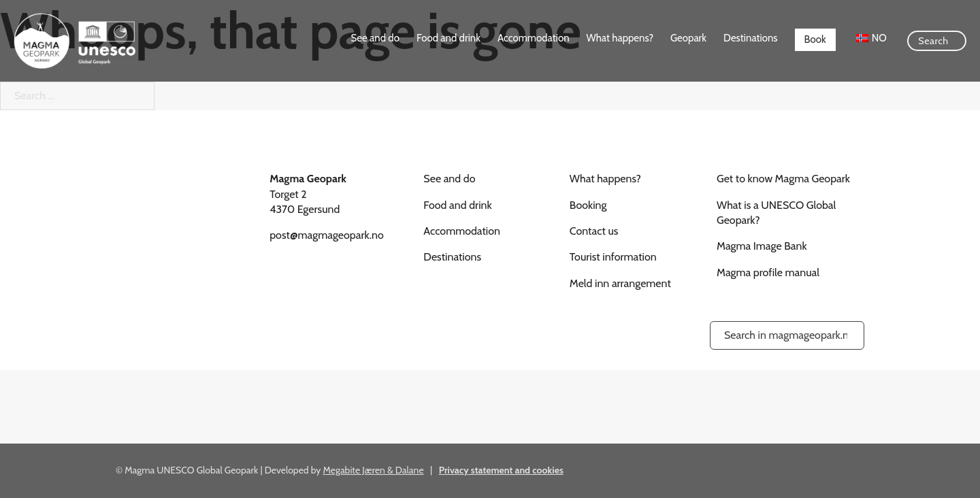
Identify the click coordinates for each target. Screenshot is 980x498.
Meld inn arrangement (620, 283)
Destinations (750, 38)
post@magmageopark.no (327, 235)
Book (815, 39)
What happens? (620, 38)
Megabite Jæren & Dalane (374, 470)
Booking (588, 205)
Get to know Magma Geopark (783, 179)
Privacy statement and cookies (501, 470)
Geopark (688, 38)
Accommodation (534, 38)
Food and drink (448, 38)
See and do (375, 38)
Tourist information (613, 257)
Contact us (594, 231)
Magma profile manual (768, 272)
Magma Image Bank (762, 246)
